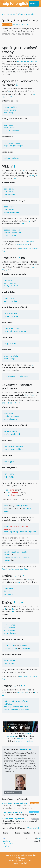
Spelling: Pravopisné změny (8, 844)
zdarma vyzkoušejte (24, 741)
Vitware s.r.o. (27, 855)
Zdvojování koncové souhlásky (15, 569)
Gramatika (10, 14)
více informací (23, 739)
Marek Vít (25, 750)
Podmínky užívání (16, 861)
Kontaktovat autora (13, 792)
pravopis (30, 14)
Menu (34, 4)
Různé (21, 14)
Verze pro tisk (33, 828)
